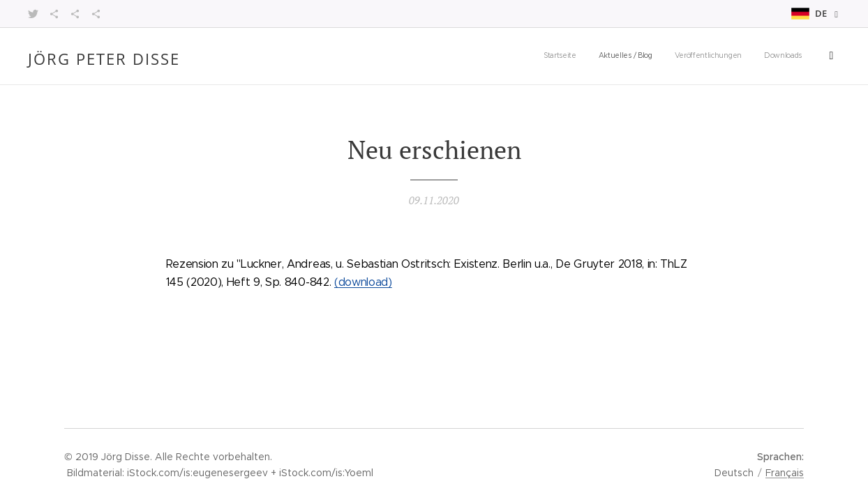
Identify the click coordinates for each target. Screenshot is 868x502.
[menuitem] (621, 56)
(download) (363, 282)
